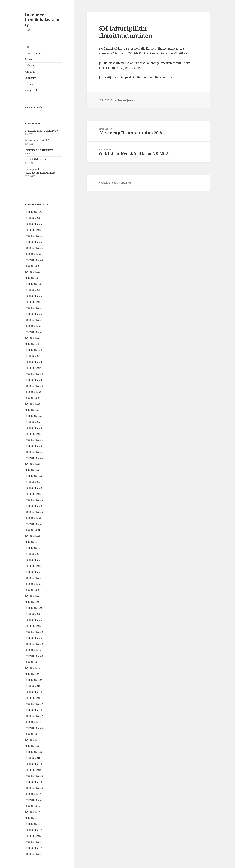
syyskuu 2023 (32, 404)
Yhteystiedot (32, 90)
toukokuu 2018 (33, 764)
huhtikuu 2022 (33, 494)
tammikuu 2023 (34, 452)
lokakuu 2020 (32, 590)
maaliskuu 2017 (34, 842)
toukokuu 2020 (33, 620)
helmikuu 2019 (33, 710)
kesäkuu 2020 (33, 614)
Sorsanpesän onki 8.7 (37, 140)
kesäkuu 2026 (33, 218)
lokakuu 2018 (32, 734)
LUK (27, 47)
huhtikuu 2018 (33, 770)
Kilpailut (30, 72)
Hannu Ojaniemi (126, 100)
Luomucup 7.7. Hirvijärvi (39, 150)
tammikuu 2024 (34, 386)
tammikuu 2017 (34, 854)
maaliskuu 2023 (34, 440)
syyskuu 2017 (32, 812)
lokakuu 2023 (32, 398)
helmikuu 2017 (33, 848)
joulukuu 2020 (33, 584)
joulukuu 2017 (33, 794)
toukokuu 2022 (33, 488)
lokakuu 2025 (32, 266)
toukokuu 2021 (33, 560)
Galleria (29, 66)
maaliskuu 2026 (34, 236)
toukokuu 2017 (33, 830)
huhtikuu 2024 (33, 368)
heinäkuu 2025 (33, 284)
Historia (29, 84)
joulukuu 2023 (33, 392)
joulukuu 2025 (33, 254)
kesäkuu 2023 (33, 422)
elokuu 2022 (32, 470)
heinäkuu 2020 (33, 608)
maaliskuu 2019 (34, 704)
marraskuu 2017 (34, 800)
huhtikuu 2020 (33, 626)
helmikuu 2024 (33, 380)
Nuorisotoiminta (34, 53)
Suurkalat (30, 78)
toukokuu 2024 (33, 362)
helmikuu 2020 (33, 638)
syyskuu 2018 (32, 740)
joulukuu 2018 (33, 722)
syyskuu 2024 (32, 338)
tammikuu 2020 (34, 644)
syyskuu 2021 (32, 536)
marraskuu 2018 (34, 728)
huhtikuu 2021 (33, 566)
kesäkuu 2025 (33, 290)
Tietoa (28, 59)
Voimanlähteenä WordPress (115, 183)
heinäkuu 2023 (33, 416)
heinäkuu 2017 (33, 824)
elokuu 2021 (32, 542)
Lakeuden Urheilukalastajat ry (42, 20)
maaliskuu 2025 (34, 308)
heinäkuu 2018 (33, 752)
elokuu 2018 (32, 746)
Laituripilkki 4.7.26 (36, 159)
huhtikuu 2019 (33, 698)
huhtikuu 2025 (33, 302)
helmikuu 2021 (33, 572)
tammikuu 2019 (34, 716)
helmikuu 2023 (33, 446)
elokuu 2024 (32, 344)
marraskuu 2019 (34, 656)
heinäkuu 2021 (33, 548)
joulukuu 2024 (33, 326)
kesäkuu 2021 (33, 554)
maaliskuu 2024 (34, 374)
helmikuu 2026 (33, 242)
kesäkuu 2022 (33, 482)
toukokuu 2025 (33, 296)
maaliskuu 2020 (34, 632)
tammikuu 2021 (34, 578)
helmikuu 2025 (33, 314)
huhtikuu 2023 (33, 434)
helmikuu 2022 (33, 506)
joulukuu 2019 (33, 650)
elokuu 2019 (32, 674)
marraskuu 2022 (34, 458)
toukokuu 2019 (33, 692)
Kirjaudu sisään (34, 108)
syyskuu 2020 (32, 596)
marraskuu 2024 (34, 332)
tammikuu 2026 (34, 248)
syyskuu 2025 (32, 272)
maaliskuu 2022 (34, 500)
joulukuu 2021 (33, 518)
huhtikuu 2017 (33, 836)
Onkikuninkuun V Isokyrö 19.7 (42, 131)
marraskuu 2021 (34, 524)
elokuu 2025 (32, 278)
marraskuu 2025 (34, 260)
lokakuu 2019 (32, 662)
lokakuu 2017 (32, 806)
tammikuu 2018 (34, 788)
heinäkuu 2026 (33, 212)
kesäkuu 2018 (33, 758)
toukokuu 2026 (33, 224)
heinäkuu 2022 (33, 476)
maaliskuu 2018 (34, 776)
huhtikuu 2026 (33, 230)
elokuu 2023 (32, 410)
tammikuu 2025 (34, 320)
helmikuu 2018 (33, 782)
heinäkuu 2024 (33, 350)
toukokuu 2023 (33, 428)
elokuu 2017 (32, 818)
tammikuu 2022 (34, 512)
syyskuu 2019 (32, 668)
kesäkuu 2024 (33, 356)
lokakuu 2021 (32, 530)
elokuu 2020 (32, 602)
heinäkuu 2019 (33, 680)
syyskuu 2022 (32, 464)
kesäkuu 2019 (33, 686)
